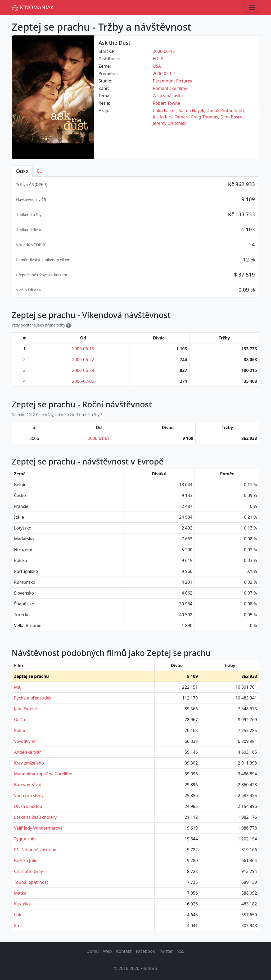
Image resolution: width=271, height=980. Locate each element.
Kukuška (22, 904)
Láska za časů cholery (35, 817)
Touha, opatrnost (31, 882)
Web (107, 951)
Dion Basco (232, 117)
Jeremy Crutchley (170, 123)
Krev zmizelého (29, 763)
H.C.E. (158, 59)
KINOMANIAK (33, 8)
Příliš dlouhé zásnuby (35, 850)
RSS (181, 951)
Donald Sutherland (225, 111)
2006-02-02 (164, 73)
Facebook (145, 951)
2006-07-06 (83, 381)
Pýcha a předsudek (33, 698)
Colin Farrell (165, 111)
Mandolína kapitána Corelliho (43, 774)
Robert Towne (166, 103)
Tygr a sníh (25, 839)
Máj (18, 687)
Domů (93, 951)
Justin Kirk (163, 117)
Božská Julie (26, 861)
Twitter (166, 951)
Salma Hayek (191, 111)
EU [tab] (40, 171)
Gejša (19, 720)
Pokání (21, 730)
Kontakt (124, 951)
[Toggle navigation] (252, 7)
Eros (18, 926)
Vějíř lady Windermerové (38, 828)
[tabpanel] (135, 237)
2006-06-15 (164, 51)
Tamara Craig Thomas (197, 117)
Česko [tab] (22, 171)
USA (157, 66)
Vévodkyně (25, 741)
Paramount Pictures (172, 81)
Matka (20, 893)
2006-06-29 (83, 370)
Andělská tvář (28, 752)
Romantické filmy (170, 88)
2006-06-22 (83, 360)
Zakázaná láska (168, 96)
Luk (18, 915)
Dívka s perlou (28, 806)
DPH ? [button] (41, 184)
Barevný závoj (28, 785)
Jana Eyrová (25, 709)
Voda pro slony (29, 795)
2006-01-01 (99, 438)
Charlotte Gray (28, 871)
